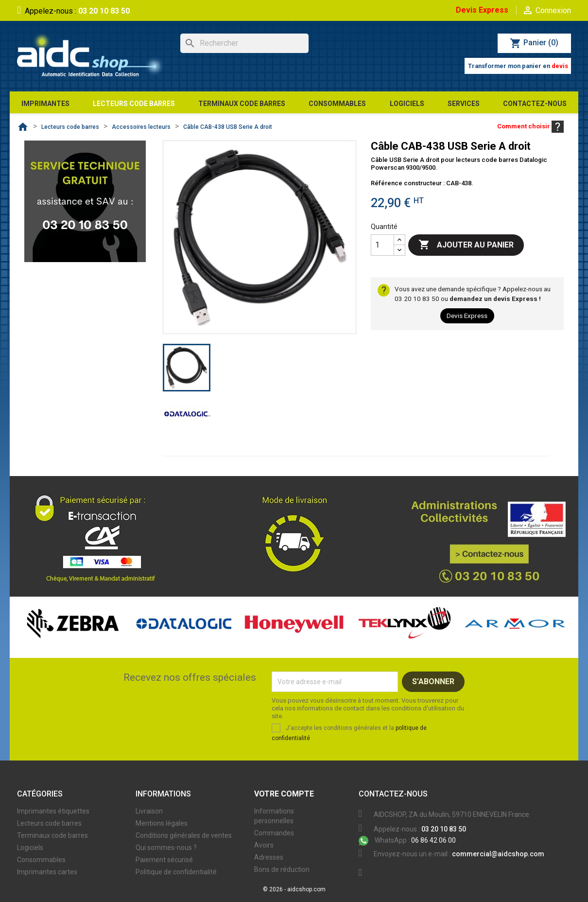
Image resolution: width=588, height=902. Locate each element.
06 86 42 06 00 (407, 840)
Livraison (149, 811)
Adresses (269, 857)
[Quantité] (382, 245)
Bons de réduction (282, 869)
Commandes (274, 833)
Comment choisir (530, 126)
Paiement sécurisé (164, 860)
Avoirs (264, 845)
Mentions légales (162, 823)
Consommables (41, 860)
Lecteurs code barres (49, 823)
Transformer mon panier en (518, 66)
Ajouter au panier (466, 245)
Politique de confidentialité (176, 872)
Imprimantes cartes (47, 872)
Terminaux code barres (52, 835)
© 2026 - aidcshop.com (294, 889)
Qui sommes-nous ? (166, 848)
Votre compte (284, 794)
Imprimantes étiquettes (53, 811)
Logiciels (30, 848)
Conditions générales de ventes (184, 835)
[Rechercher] (244, 43)
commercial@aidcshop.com (498, 854)
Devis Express (482, 10)
